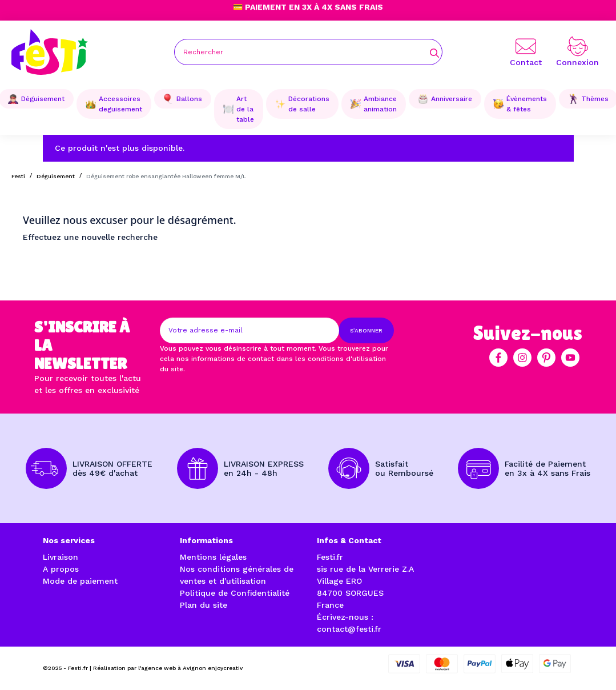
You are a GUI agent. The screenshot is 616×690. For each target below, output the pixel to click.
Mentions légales (213, 557)
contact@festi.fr (349, 629)
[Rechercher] (308, 52)
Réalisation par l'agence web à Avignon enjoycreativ (168, 668)
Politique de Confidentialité (235, 593)
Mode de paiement (80, 581)
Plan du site (204, 605)
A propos (61, 569)
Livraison (61, 557)
